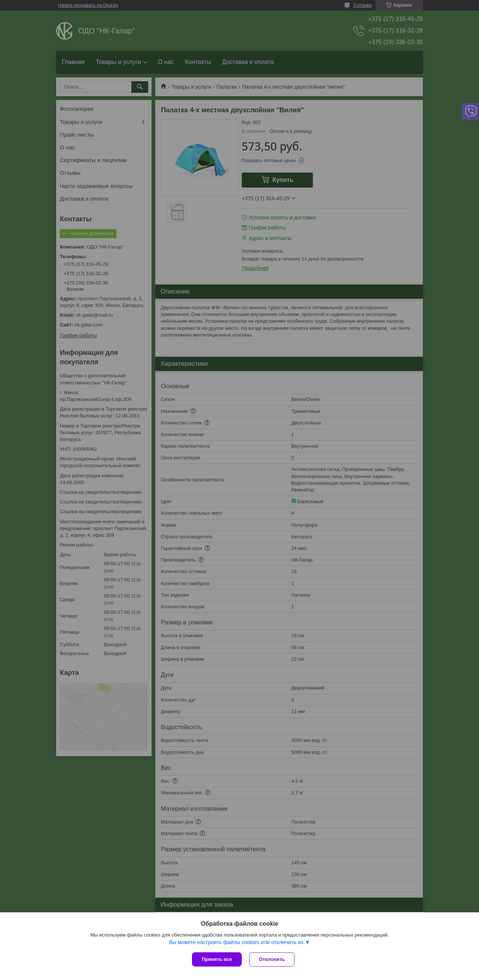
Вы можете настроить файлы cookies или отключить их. (237, 942)
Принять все (217, 959)
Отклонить (272, 959)
